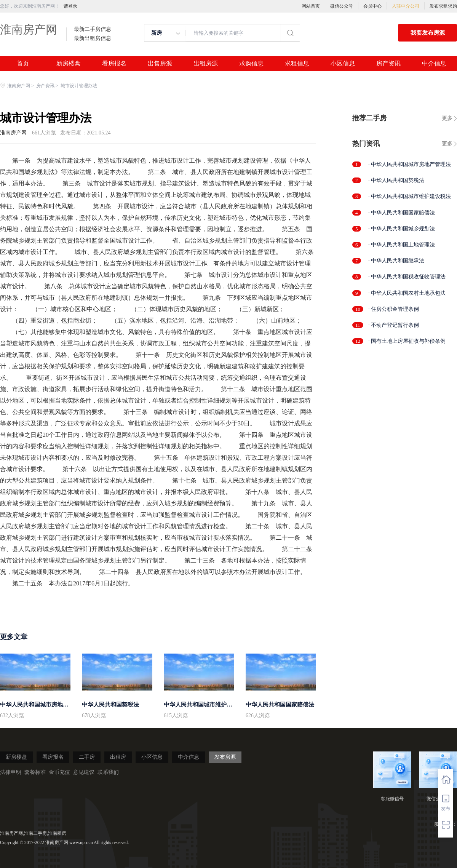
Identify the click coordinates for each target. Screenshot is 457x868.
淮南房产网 (29, 30)
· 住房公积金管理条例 (394, 309)
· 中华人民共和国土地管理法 (402, 245)
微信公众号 (342, 6)
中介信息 (434, 64)
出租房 (118, 757)
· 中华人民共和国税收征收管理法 (407, 277)
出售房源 (160, 64)
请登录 (70, 6)
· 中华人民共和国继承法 (396, 261)
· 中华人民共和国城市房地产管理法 (410, 164)
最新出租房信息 (93, 38)
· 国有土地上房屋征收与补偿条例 (407, 341)
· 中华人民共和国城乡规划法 (402, 229)
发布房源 (225, 757)
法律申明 (11, 772)
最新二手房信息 (93, 29)
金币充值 (59, 772)
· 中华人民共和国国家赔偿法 (402, 213)
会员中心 (372, 6)
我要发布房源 (428, 33)
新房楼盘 (69, 64)
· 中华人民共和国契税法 (396, 180)
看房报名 (114, 64)
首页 (23, 64)
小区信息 (343, 64)
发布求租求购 (443, 6)
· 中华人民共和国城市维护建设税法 (410, 196)
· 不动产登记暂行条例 (394, 325)
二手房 (87, 757)
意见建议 (84, 772)
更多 (447, 118)
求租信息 (297, 64)
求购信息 (251, 64)
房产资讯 (388, 64)
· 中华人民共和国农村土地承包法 (407, 293)
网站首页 (311, 6)
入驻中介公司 (406, 6)
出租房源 (206, 64)
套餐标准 (35, 772)
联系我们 (108, 772)
